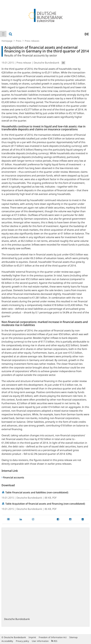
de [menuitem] (87, 34)
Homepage (7, 41)
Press (19, 41)
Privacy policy (22, 641)
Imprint (32, 637)
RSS (54, 641)
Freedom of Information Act (53, 637)
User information (40, 641)
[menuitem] (3, 34)
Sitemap (73, 637)
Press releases (32, 41)
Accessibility (7, 641)
